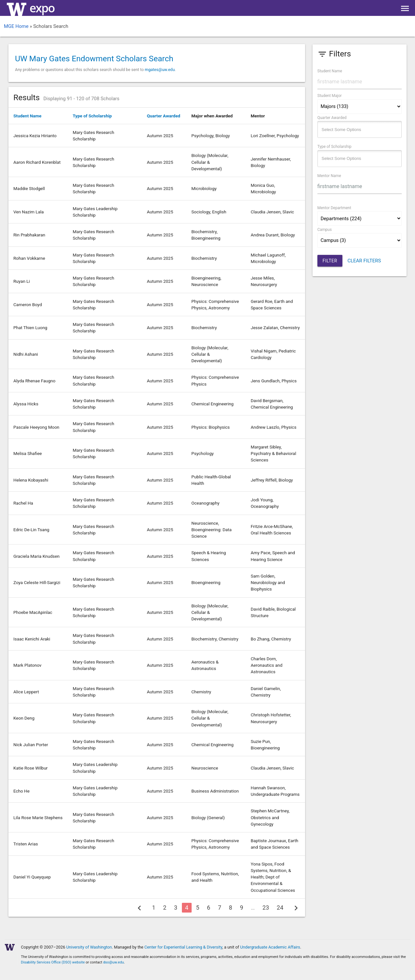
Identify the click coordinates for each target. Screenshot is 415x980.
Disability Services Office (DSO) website (53, 962)
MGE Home (16, 26)
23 (266, 908)
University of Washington (89, 947)
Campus (325, 230)
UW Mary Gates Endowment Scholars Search (94, 59)
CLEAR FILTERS (364, 261)
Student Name (27, 116)
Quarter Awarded (164, 116)
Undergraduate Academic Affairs (270, 947)
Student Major (330, 96)
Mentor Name (329, 176)
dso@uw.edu (113, 962)
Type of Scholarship (92, 116)
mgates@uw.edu (160, 70)
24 (280, 908)
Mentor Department (334, 208)
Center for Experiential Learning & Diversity (183, 947)
